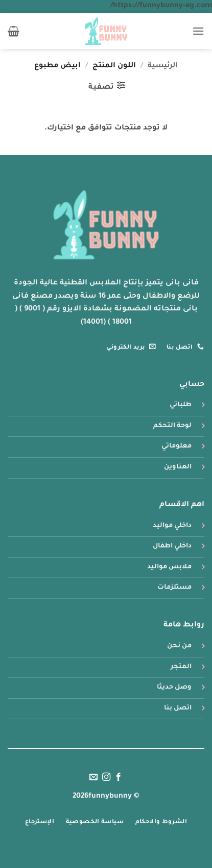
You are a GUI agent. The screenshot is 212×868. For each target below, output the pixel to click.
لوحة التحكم (172, 426)
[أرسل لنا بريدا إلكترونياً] (93, 777)
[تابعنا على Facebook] (119, 777)
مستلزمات (174, 588)
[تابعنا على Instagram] (106, 777)
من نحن (179, 646)
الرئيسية (163, 66)
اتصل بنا (178, 708)
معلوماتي (176, 446)
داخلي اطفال (172, 546)
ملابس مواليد (169, 567)
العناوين (178, 467)
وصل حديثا (174, 688)
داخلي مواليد (172, 526)
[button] (198, 31)
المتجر (181, 667)
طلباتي (181, 405)
